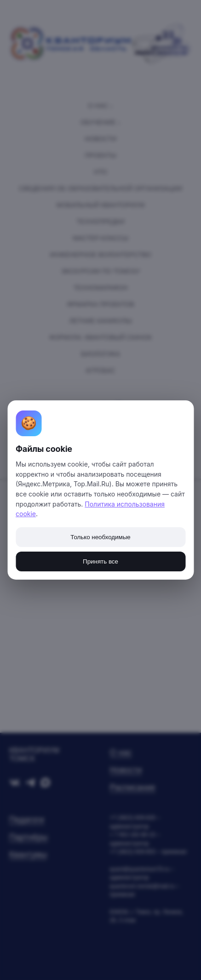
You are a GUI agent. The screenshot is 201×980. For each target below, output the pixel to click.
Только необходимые (100, 537)
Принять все (100, 561)
